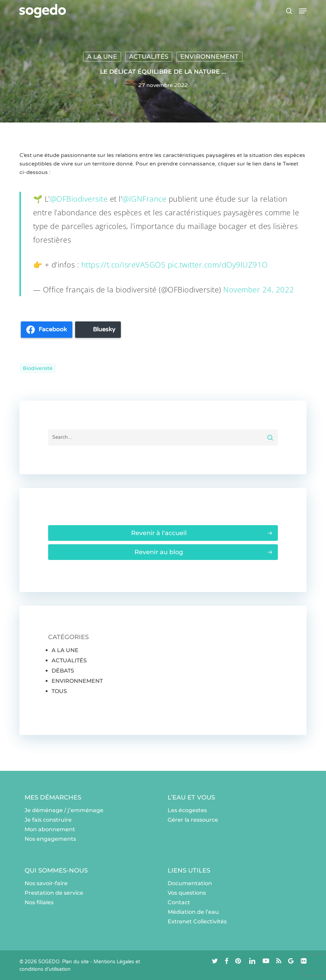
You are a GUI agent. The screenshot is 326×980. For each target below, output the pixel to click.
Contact (179, 902)
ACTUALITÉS (149, 57)
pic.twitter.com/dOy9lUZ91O (218, 264)
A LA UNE (102, 57)
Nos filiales (39, 902)
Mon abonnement (50, 829)
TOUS (59, 691)
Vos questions (187, 893)
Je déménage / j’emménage (64, 810)
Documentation (190, 883)
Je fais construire (48, 820)
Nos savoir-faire (46, 883)
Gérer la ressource (193, 820)
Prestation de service (54, 893)
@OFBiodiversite (79, 199)
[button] (303, 11)
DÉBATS (63, 671)
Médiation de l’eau (193, 912)
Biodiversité (38, 368)
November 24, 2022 (259, 289)
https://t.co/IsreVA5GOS (123, 264)
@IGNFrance (144, 199)
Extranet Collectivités (197, 921)
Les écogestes (187, 810)
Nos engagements (50, 839)
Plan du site (75, 962)
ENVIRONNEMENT (209, 57)
